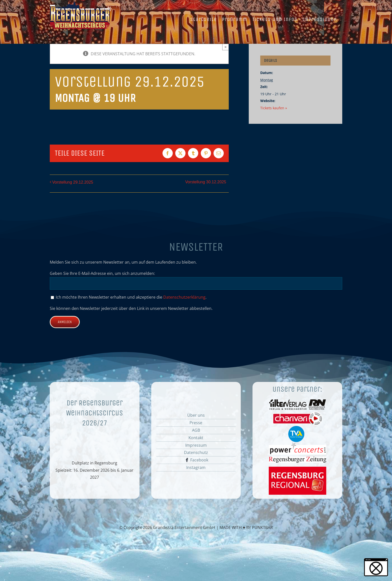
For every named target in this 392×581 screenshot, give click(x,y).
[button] (376, 567)
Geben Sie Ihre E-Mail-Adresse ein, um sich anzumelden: (102, 273)
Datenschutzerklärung (184, 297)
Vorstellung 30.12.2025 (206, 182)
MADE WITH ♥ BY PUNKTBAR (246, 527)
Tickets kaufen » (274, 108)
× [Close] (226, 47)
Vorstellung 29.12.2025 (73, 182)
